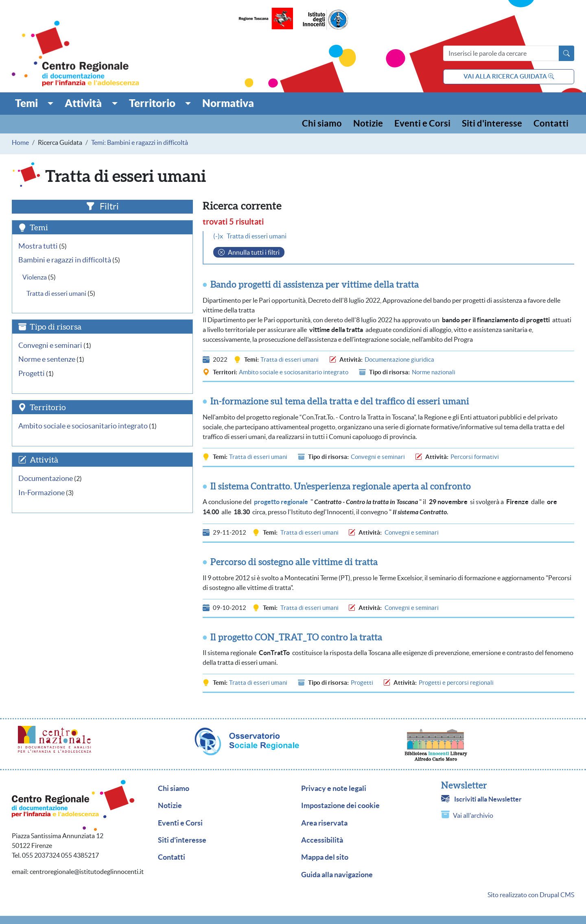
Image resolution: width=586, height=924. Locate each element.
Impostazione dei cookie (340, 806)
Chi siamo (322, 124)
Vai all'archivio (473, 815)
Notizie (368, 124)
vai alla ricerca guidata (509, 76)
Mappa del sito (325, 857)
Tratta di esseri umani (290, 359)
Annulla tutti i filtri (254, 252)
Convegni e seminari (378, 457)
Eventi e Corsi (422, 124)
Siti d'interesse (492, 124)
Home (20, 142)
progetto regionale (281, 502)
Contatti (551, 124)
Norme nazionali (434, 372)
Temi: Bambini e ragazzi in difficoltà (140, 142)
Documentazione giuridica (399, 359)
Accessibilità (322, 840)
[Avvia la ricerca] (566, 53)
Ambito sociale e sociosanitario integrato (294, 372)
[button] (34, 103)
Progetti (362, 683)
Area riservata (324, 823)
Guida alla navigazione (337, 875)
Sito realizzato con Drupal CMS (531, 895)
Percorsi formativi (475, 457)
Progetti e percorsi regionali (456, 683)
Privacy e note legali (334, 789)
